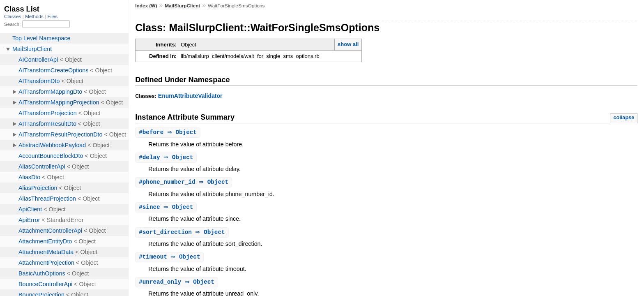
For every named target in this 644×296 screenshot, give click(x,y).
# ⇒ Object (169, 133)
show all (348, 44)
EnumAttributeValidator (190, 96)
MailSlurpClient (182, 6)
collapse (624, 117)
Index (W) (146, 6)
